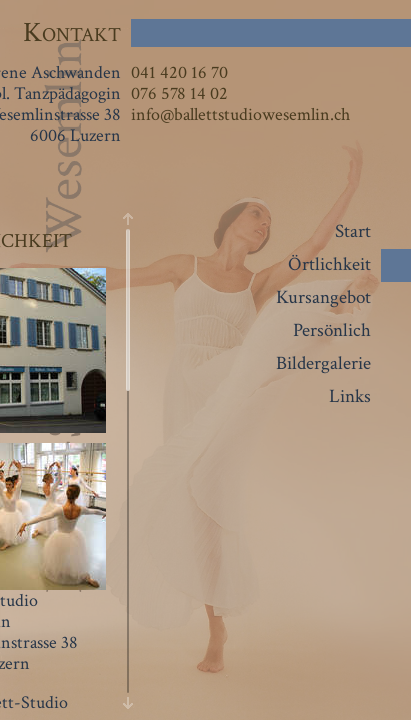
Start (353, 231)
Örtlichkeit (329, 264)
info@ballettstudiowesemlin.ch (240, 114)
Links (350, 396)
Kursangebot (323, 297)
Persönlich (332, 330)
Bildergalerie (323, 363)
